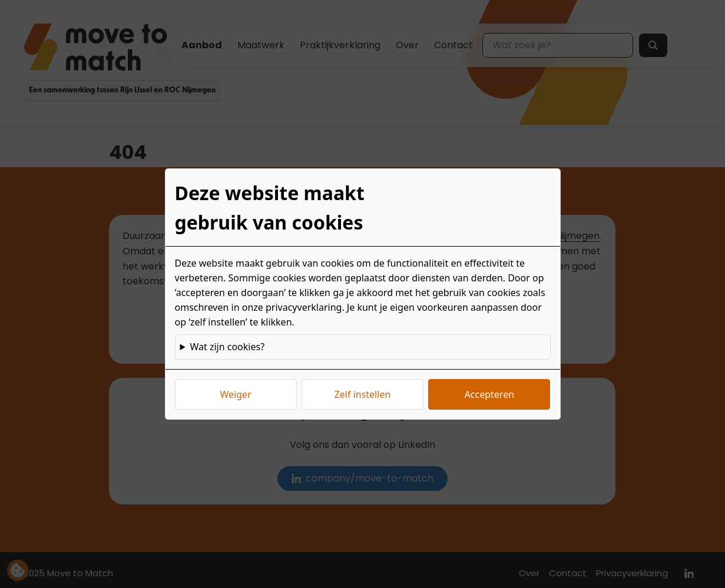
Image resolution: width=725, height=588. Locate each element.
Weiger (236, 394)
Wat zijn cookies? (227, 347)
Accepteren (489, 394)
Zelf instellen (363, 394)
